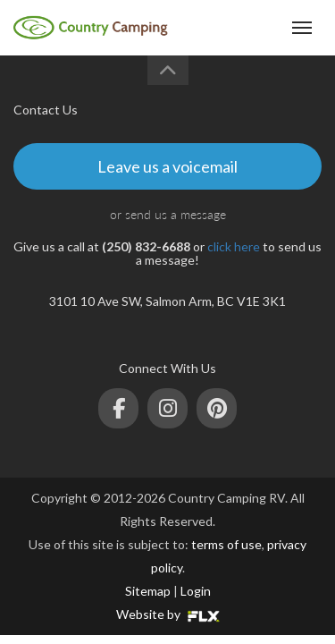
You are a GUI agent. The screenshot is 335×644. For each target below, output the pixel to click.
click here (234, 246)
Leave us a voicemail (167, 166)
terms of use (226, 544)
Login (196, 591)
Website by (168, 614)
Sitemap (148, 591)
